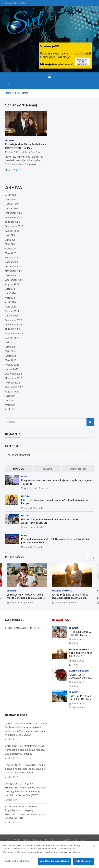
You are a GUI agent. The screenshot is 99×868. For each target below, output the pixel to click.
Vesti (24, 476)
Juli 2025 (10, 235)
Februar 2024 (12, 311)
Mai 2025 (10, 244)
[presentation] (88, 558)
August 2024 (12, 284)
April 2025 (10, 249)
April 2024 (10, 302)
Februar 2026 (12, 204)
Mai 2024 (10, 298)
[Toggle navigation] (49, 76)
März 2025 (11, 253)
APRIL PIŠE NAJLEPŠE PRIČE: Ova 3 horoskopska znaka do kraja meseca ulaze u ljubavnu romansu (70, 600)
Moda (83, 840)
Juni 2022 (10, 401)
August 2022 (12, 392)
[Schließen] (94, 848)
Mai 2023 (10, 351)
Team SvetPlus (32, 152)
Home (8, 840)
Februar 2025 (12, 258)
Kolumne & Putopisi (62, 591)
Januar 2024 (12, 316)
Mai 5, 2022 (29, 547)
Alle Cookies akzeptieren (55, 863)
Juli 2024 (10, 289)
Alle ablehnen (84, 863)
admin (45, 488)
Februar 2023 (12, 365)
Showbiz (10, 140)
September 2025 (14, 226)
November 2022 (14, 378)
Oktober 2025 (13, 222)
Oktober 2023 (13, 329)
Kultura (25, 496)
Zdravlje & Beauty (68, 840)
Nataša (30, 602)
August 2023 (12, 338)
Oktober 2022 (13, 383)
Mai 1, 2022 (29, 508)
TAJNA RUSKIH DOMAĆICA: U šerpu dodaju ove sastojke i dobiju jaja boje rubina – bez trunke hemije (25, 769)
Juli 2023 (10, 343)
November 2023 (14, 325)
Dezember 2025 (14, 213)
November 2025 (14, 218)
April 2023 (10, 356)
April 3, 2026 (16, 602)
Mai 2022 (10, 405)
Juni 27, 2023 (14, 152)
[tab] (19, 469)
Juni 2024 (10, 293)
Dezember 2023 (14, 320)
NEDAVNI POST (61, 620)
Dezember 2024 (14, 267)
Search (90, 422)
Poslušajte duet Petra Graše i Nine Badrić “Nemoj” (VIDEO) (26, 146)
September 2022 (14, 387)
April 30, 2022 (30, 488)
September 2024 (14, 280)
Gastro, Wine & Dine (79, 671)
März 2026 (11, 200)
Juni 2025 (10, 240)
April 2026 (10, 195)
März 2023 (11, 360)
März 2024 (11, 307)
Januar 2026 (12, 209)
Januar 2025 (12, 262)
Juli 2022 (10, 396)
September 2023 (14, 334)
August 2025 (12, 231)
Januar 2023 (12, 369)
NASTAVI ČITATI (16, 170)
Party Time (51, 840)
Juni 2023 (10, 347)
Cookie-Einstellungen (17, 863)
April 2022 (10, 409)
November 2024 (14, 271)
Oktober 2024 (13, 276)
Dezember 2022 (14, 374)
